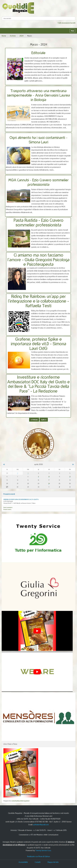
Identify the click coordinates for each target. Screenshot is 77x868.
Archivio (13, 36)
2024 (21, 36)
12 (70, 477)
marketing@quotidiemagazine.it (20, 801)
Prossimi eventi (9, 494)
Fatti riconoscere (64, 23)
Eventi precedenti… (8, 507)
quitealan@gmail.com (41, 825)
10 (49, 477)
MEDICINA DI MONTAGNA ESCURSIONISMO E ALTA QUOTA (21, 499)
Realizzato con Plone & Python (38, 856)
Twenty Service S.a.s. (43, 850)
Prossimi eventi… (8, 509)
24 (49, 483)
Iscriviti (73, 23)
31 (18, 473)
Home (4, 36)
